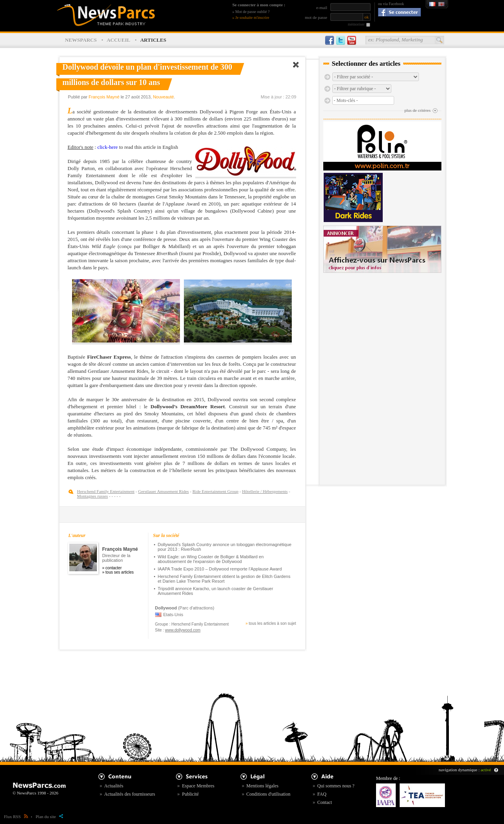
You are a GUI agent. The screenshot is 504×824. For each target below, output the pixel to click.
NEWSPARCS (81, 40)
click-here (107, 147)
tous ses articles (120, 572)
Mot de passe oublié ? (253, 12)
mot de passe (316, 17)
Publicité (190, 794)
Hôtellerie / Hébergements (265, 491)
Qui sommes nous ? (336, 786)
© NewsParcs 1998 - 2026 (35, 793)
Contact (325, 802)
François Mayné (104, 97)
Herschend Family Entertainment (106, 491)
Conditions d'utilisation (269, 794)
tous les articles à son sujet (272, 623)
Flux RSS (16, 817)
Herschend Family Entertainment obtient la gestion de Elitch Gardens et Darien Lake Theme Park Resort (224, 579)
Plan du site (49, 817)
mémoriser (356, 24)
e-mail (322, 7)
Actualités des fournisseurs (130, 794)
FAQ (322, 794)
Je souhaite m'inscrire (252, 18)
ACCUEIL (119, 40)
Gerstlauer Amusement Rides (164, 491)
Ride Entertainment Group (216, 491)
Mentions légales (263, 786)
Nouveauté (163, 97)
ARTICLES (153, 40)
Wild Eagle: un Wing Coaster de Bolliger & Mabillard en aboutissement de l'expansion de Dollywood (211, 559)
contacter (114, 568)
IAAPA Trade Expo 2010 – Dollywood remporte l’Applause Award (220, 569)
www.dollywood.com (183, 630)
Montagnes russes (93, 496)
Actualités (114, 786)
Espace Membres (198, 786)
